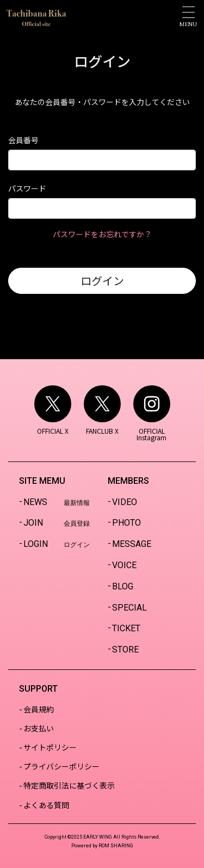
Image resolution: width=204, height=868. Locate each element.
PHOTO (126, 523)
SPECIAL (129, 608)
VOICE (124, 565)
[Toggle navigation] (188, 17)
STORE (125, 650)
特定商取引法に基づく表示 (69, 785)
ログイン (102, 281)
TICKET (126, 628)
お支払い (39, 728)
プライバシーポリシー (61, 766)
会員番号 (23, 140)
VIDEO (125, 502)
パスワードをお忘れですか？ (102, 234)
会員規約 (39, 709)
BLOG (123, 586)
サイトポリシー (50, 747)
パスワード (27, 188)
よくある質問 (46, 805)
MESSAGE (132, 544)
